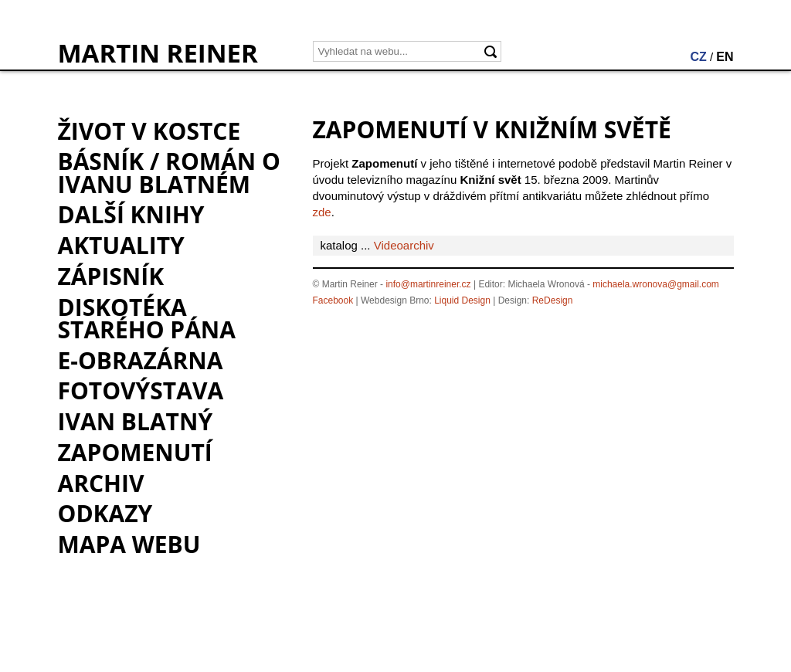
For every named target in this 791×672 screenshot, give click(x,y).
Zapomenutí (135, 452)
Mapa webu (129, 544)
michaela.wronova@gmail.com (656, 284)
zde (322, 212)
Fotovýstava (141, 390)
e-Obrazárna (141, 360)
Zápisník (111, 276)
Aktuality (121, 245)
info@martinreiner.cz (428, 284)
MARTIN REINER (158, 53)
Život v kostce (149, 131)
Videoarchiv (404, 245)
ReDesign (553, 300)
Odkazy (105, 513)
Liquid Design (462, 300)
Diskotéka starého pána (147, 318)
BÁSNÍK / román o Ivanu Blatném (169, 172)
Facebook (333, 300)
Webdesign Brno (395, 300)
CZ (698, 57)
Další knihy (131, 214)
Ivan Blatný (136, 421)
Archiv (101, 483)
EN (725, 57)
